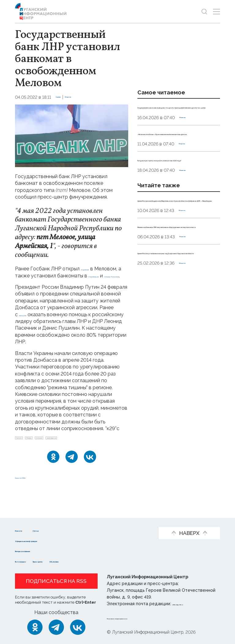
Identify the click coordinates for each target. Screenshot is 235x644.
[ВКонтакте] (90, 479)
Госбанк (26, 447)
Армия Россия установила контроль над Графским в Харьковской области (171, 340)
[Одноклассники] (53, 479)
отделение (93, 269)
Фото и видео (33, 561)
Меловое (53, 447)
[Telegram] (72, 479)
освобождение (34, 457)
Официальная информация (49, 540)
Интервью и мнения (40, 550)
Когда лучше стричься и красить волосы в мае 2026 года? (173, 200)
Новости (26, 530)
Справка (65, 97)
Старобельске (32, 282)
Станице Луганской (77, 282)
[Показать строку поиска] (204, 11)
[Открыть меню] (216, 11)
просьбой (30, 321)
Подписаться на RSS (56, 581)
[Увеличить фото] (72, 135)
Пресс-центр (74, 561)
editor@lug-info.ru (193, 604)
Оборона (189, 278)
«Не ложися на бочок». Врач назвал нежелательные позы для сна (175, 160)
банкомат (81, 447)
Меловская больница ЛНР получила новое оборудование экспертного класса (178, 300)
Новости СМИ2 (33, 499)
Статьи (66, 530)
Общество (91, 97)
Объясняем (112, 561)
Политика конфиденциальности (144, 618)
